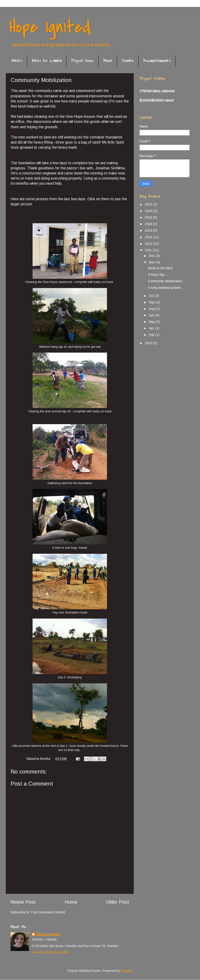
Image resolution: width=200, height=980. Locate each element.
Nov (152, 262)
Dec (152, 256)
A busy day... (157, 275)
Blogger (126, 971)
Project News (82, 61)
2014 (149, 230)
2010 (149, 343)
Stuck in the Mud (160, 268)
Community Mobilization (165, 281)
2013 (149, 237)
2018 (149, 224)
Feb (152, 335)
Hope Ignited (50, 27)
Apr (152, 328)
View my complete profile (50, 952)
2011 (149, 250)
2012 (149, 244)
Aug (152, 309)
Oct (152, 296)
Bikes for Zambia (47, 61)
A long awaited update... (166, 288)
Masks (17, 61)
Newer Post (23, 902)
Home (71, 902)
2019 (149, 217)
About (108, 61)
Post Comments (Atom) (48, 912)
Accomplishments (157, 61)
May (152, 322)
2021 (149, 204)
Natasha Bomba (48, 935)
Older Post (118, 902)
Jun (152, 315)
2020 (149, 211)
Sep (152, 302)
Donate (128, 61)
